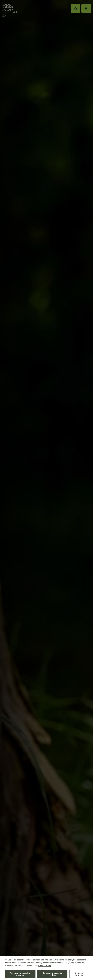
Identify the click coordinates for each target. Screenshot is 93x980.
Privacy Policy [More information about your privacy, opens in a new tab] (45, 966)
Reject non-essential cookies (52, 974)
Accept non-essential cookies (20, 974)
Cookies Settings (79, 974)
